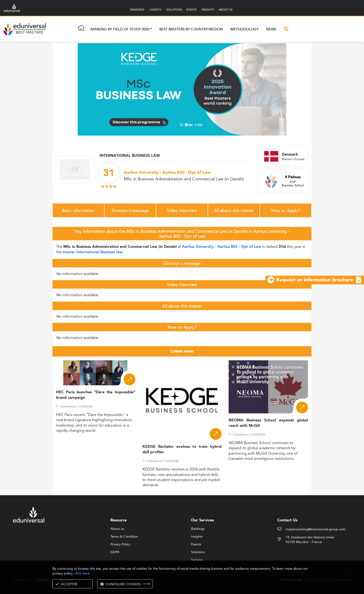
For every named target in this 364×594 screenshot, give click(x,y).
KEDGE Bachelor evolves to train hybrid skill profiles (182, 449)
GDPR (115, 552)
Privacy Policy (120, 544)
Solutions (198, 552)
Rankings (198, 529)
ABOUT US (226, 10)
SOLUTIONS (174, 10)
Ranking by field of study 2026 (120, 29)
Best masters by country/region (191, 29)
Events (196, 544)
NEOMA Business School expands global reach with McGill (268, 423)
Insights (197, 537)
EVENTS (192, 10)
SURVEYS (155, 10)
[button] (151, 29)
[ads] (182, 89)
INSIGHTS (208, 10)
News (271, 29)
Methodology (245, 29)
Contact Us (287, 520)
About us (117, 529)
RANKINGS (137, 10)
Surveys (197, 560)
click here (82, 573)
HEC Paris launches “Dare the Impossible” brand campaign (96, 395)
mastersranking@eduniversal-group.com (315, 529)
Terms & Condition (124, 537)
